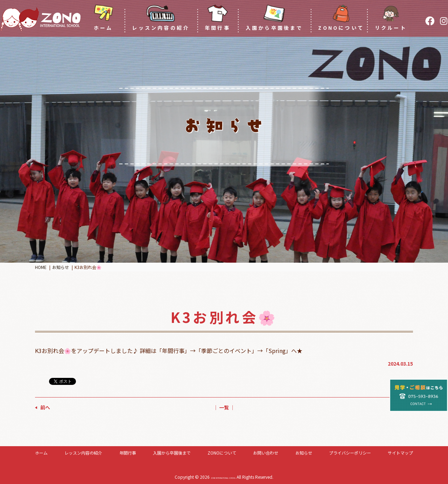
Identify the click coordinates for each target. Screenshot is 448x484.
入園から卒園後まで (172, 453)
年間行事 (128, 453)
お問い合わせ (266, 453)
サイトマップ (400, 453)
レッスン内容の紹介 (83, 453)
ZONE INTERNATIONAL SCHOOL (223, 477)
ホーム (41, 453)
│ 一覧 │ (224, 407)
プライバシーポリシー (350, 453)
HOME (41, 267)
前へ (45, 407)
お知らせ (61, 267)
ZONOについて (222, 453)
